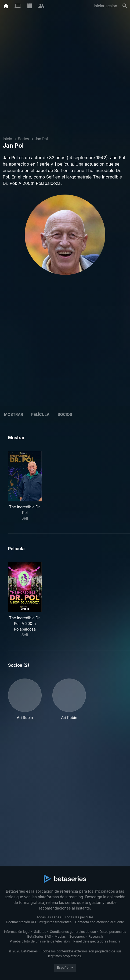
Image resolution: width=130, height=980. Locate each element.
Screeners (77, 936)
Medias (60, 936)
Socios (65, 414)
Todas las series (49, 917)
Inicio (7, 139)
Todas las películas (79, 917)
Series (23, 139)
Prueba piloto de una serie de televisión (40, 941)
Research (95, 936)
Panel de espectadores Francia (97, 941)
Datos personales (113, 932)
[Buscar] (125, 6)
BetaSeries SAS (39, 936)
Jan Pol (41, 139)
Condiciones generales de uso (73, 932)
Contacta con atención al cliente (100, 922)
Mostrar (14, 414)
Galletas (40, 932)
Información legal (17, 932)
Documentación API (21, 922)
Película (40, 414)
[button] (25, 699)
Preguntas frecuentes (55, 922)
